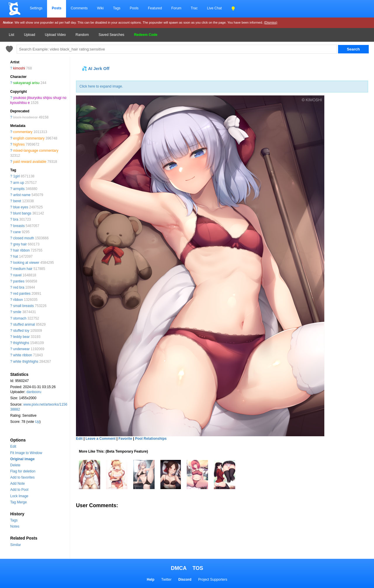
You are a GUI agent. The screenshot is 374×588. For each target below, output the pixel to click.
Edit (13, 446)
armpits (19, 189)
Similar (16, 545)
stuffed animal (24, 324)
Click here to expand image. (101, 86)
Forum (176, 8)
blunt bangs (22, 213)
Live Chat (214, 8)
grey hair (20, 244)
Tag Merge (19, 502)
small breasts (24, 306)
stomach (20, 318)
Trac (194, 8)
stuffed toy (21, 331)
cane (17, 232)
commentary (23, 132)
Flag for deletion (23, 471)
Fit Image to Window (26, 453)
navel (17, 275)
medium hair (23, 269)
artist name (22, 195)
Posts (57, 8)
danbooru (34, 392)
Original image (22, 459)
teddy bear (21, 337)
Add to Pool (19, 490)
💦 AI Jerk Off (96, 69)
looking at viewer (26, 263)
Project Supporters (213, 580)
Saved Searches (111, 35)
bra (16, 219)
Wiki (100, 8)
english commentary (29, 138)
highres (19, 144)
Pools (134, 8)
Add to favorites (22, 477)
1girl (17, 176)
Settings (36, 8)
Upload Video (55, 35)
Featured (155, 8)
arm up (19, 183)
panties (19, 281)
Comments (79, 8)
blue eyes (21, 207)
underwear (21, 349)
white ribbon (23, 355)
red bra (19, 287)
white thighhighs (26, 362)
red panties (22, 294)
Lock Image (19, 496)
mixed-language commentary (36, 151)
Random (82, 35)
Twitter (166, 580)
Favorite (125, 439)
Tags (117, 8)
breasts (19, 226)
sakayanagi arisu (26, 83)
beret (17, 201)
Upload (30, 35)
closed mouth (24, 238)
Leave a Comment (101, 439)
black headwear (25, 117)
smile (17, 312)
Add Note (18, 484)
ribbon (18, 300)
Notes (15, 526)
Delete (15, 465)
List (12, 35)
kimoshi (19, 68)
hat (16, 257)
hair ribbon (21, 250)
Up (37, 422)
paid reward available (30, 162)
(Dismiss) (271, 22)
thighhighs (21, 343)
